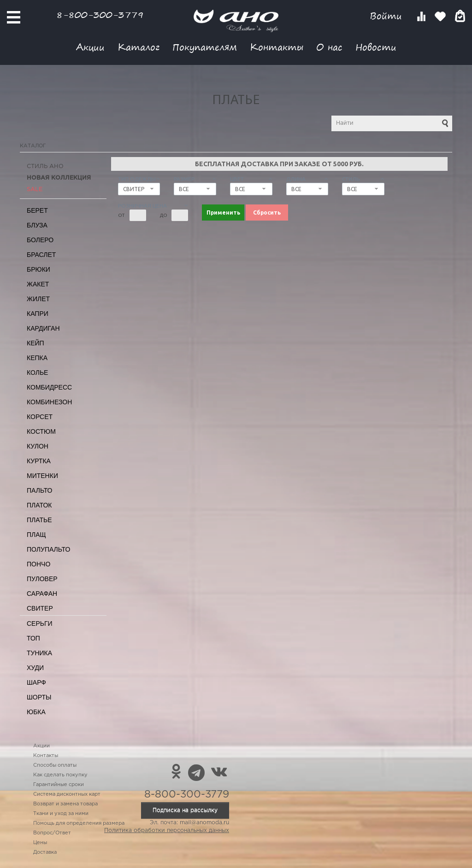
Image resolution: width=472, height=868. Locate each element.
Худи (35, 668)
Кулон (38, 446)
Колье (37, 373)
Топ (33, 638)
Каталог (139, 47)
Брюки (38, 269)
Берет (37, 210)
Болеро (40, 240)
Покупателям (205, 47)
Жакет (38, 284)
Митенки (42, 476)
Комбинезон (49, 402)
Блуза (37, 225)
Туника (39, 653)
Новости (376, 47)
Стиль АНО (45, 166)
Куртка (39, 461)
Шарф (36, 682)
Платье (39, 520)
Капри (38, 314)
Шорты (39, 697)
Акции (90, 47)
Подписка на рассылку (185, 810)
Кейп (35, 343)
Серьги (40, 623)
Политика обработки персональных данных (167, 830)
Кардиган (43, 328)
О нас (329, 47)
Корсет (40, 417)
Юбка (36, 712)
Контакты (277, 47)
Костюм (41, 431)
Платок (39, 505)
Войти (387, 16)
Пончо (38, 564)
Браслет (41, 255)
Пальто (40, 490)
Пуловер (42, 579)
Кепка (37, 358)
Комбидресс (49, 387)
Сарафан (42, 594)
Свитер (40, 608)
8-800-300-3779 (100, 15)
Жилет (38, 299)
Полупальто (48, 549)
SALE (35, 189)
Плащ (36, 535)
